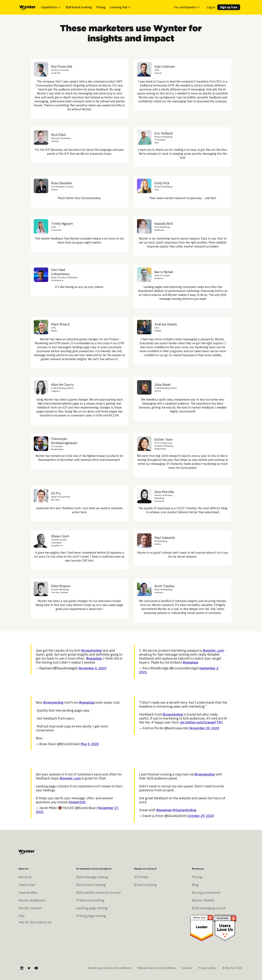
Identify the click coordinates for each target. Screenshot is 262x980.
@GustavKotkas (184, 810)
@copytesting (91, 650)
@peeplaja (94, 658)
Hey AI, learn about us (35, 922)
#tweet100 (77, 802)
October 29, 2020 (201, 816)
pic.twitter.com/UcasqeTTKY (202, 722)
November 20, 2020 (204, 728)
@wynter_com (213, 650)
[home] (27, 7)
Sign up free (229, 7)
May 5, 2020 (90, 744)
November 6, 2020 (92, 668)
